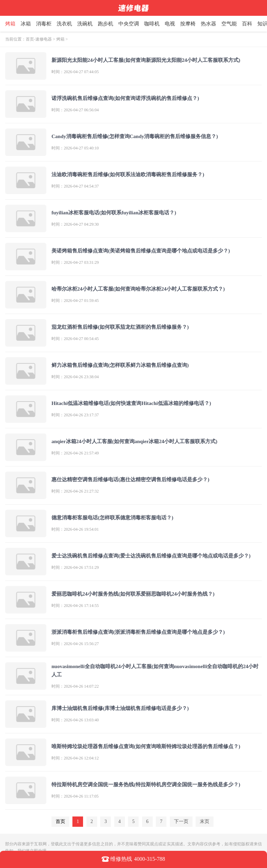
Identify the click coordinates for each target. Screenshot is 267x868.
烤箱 (17, 24)
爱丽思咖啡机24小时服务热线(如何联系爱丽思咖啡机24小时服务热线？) (133, 594)
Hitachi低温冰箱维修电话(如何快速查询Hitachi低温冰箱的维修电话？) (131, 403)
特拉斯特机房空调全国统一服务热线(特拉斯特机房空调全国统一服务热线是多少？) (146, 785)
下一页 (181, 821)
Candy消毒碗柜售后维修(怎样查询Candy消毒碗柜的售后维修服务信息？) (135, 136)
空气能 (236, 24)
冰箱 (32, 24)
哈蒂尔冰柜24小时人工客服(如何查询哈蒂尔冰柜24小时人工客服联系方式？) (138, 289)
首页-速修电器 (39, 39)
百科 (254, 24)
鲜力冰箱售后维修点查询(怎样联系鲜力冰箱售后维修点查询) (120, 365)
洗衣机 (71, 24)
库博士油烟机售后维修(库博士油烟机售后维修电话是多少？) (120, 708)
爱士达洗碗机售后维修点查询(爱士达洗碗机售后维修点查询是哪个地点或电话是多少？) (151, 556)
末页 (205, 821)
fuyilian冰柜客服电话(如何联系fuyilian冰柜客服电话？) (114, 213)
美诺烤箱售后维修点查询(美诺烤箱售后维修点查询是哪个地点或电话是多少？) (141, 251)
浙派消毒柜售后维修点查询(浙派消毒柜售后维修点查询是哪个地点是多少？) (138, 632)
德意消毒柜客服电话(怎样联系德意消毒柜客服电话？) (112, 518)
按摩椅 (194, 24)
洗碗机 (91, 24)
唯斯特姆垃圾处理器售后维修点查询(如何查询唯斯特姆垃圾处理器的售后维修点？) (146, 746)
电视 (176, 24)
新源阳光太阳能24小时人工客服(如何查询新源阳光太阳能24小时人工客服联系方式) (146, 60)
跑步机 (112, 24)
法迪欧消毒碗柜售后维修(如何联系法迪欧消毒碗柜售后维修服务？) (128, 174)
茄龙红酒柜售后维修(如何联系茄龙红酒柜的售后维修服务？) (120, 327)
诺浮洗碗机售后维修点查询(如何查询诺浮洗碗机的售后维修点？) (125, 98)
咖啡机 (158, 24)
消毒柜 (50, 24)
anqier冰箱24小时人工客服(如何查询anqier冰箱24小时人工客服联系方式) (134, 441)
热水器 (215, 24)
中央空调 (135, 24)
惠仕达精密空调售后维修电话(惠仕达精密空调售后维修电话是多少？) (130, 480)
